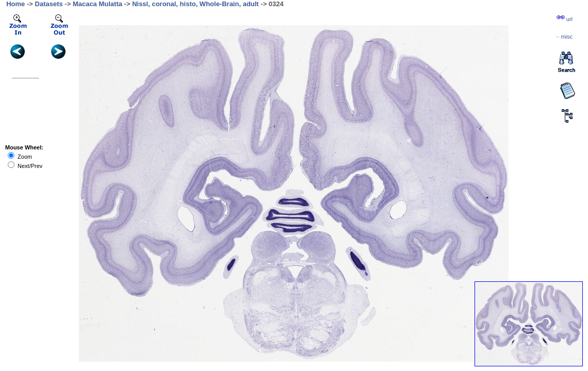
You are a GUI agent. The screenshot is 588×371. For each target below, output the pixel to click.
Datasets (49, 4)
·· (564, 37)
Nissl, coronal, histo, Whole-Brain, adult (195, 4)
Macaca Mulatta (97, 4)
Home (15, 4)
